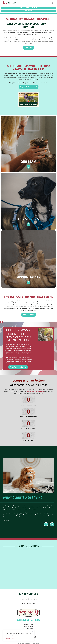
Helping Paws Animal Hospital (35, 391)
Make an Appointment (29, 8)
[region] (19, 636)
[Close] (33, 631)
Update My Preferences (10, 638)
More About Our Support (18, 367)
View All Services (29, 315)
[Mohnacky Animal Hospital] (10, 3)
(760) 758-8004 (29, 11)
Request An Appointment (29, 87)
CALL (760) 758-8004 (28, 620)
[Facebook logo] (1, 322)
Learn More (29, 48)
